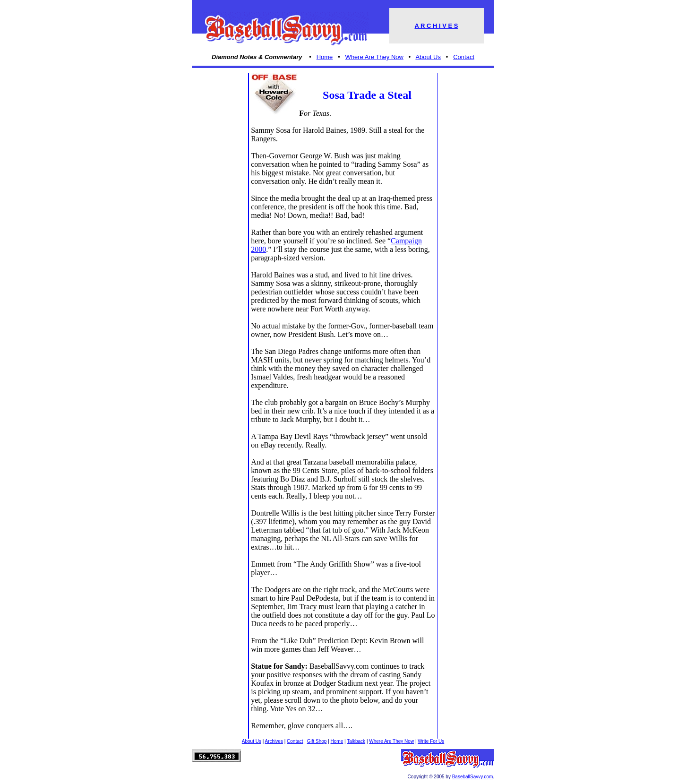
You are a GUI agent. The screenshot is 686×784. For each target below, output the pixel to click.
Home (325, 57)
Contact (464, 57)
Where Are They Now (374, 57)
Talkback (356, 741)
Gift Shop (317, 741)
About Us (428, 57)
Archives (274, 741)
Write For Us (431, 741)
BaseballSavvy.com (473, 777)
